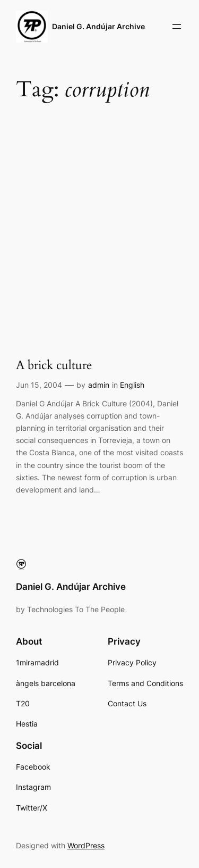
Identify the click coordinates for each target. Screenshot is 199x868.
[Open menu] (177, 27)
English (132, 385)
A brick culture (54, 366)
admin (99, 385)
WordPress (86, 845)
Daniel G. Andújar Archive (98, 26)
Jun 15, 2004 (39, 385)
